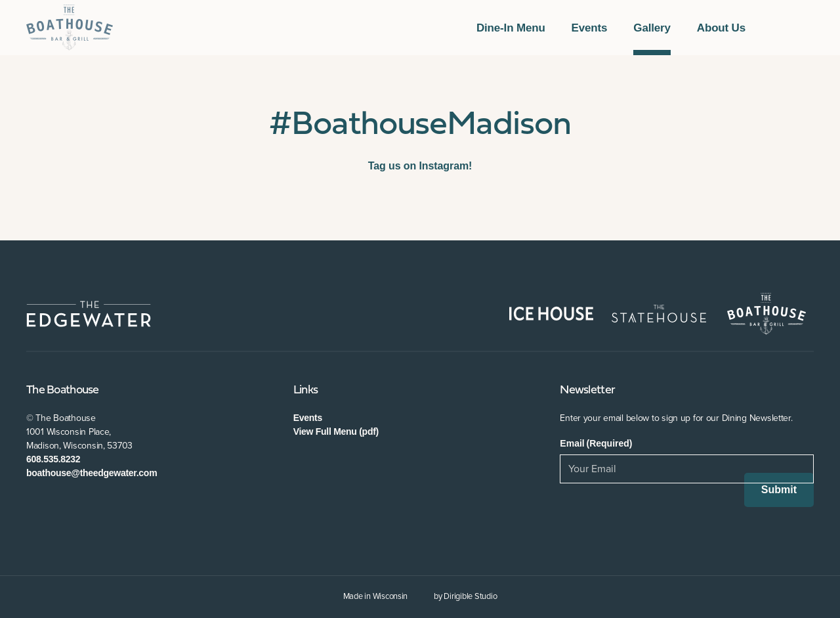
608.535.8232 (53, 459)
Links (305, 390)
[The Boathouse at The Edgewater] (70, 28)
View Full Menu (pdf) (336, 431)
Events (590, 28)
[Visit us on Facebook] (777, 28)
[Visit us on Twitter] (793, 28)
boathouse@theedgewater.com (92, 473)
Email (596, 443)
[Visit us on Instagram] (808, 28)
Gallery (652, 28)
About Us (721, 28)
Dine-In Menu (511, 28)
